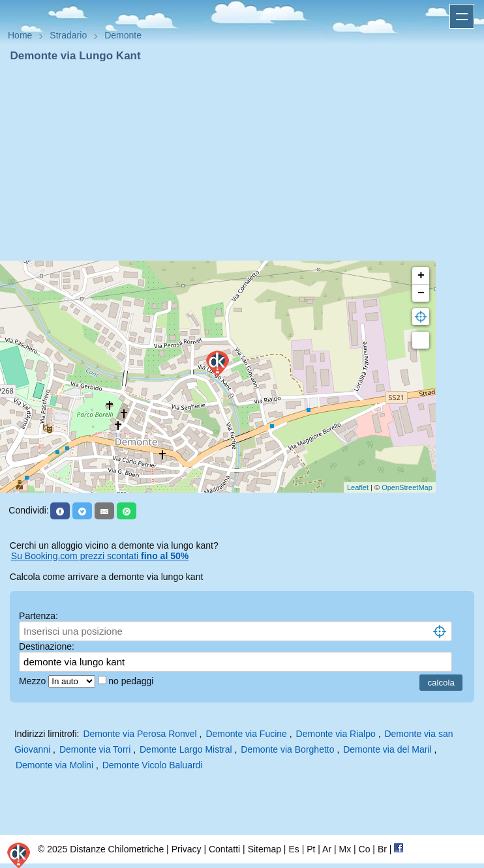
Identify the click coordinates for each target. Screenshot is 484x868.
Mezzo (34, 681)
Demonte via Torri (95, 749)
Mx (345, 849)
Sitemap (265, 849)
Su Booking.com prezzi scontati (100, 556)
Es (294, 849)
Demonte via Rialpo (336, 734)
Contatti (224, 849)
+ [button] (421, 276)
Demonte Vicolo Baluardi (153, 765)
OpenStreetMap (407, 487)
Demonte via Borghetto (287, 749)
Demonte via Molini (54, 765)
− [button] (421, 293)
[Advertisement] (242, 162)
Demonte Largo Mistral (186, 749)
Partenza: (38, 616)
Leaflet (358, 487)
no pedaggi (132, 681)
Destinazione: (47, 646)
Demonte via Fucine (246, 734)
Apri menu (462, 16)
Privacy (187, 849)
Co (365, 849)
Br (382, 849)
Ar (327, 849)
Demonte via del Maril (387, 749)
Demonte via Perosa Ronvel (140, 734)
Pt (311, 849)
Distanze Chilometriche (117, 849)
